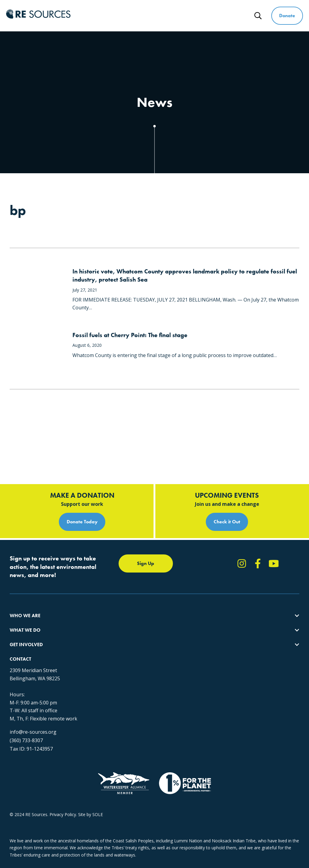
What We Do (137, 11)
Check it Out (227, 477)
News (241, 20)
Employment (22, 611)
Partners (18, 622)
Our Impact (21, 590)
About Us (19, 579)
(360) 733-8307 (26, 726)
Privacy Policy (63, 814)
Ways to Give (221, 11)
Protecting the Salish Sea (111, 579)
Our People (21, 600)
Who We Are (96, 11)
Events (198, 611)
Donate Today (82, 477)
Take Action (203, 579)
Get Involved (179, 11)
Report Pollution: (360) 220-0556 (223, 590)
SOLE (98, 814)
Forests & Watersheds (109, 611)
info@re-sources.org (33, 717)
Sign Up (146, 519)
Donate (287, 16)
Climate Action (101, 590)
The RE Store (100, 622)
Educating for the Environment (117, 600)
